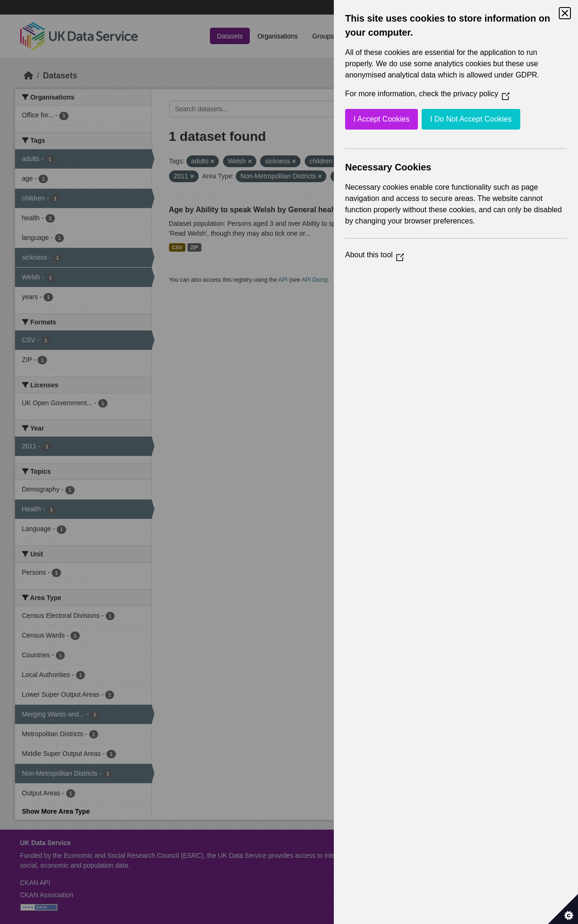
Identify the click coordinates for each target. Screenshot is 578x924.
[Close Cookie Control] (565, 13)
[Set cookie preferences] (563, 909)
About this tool (374, 255)
